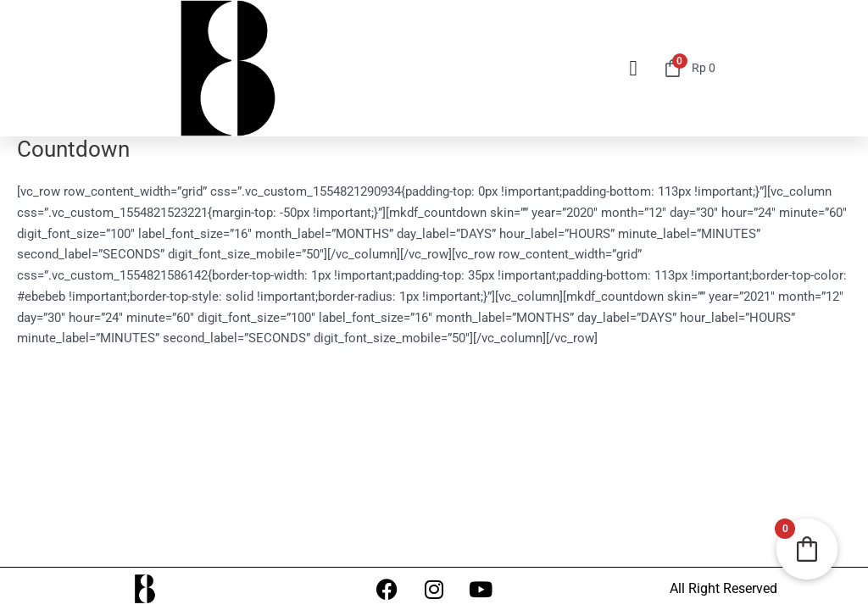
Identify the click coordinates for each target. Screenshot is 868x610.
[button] (633, 69)
